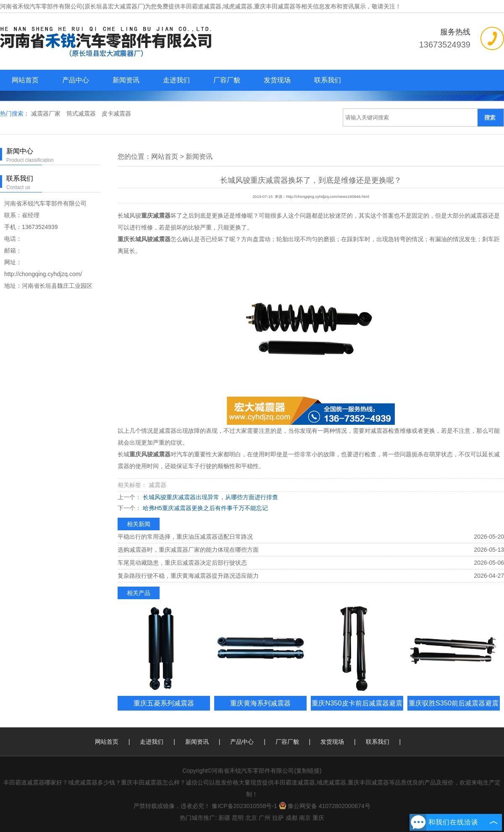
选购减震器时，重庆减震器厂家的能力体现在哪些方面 (188, 550)
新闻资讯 (126, 80)
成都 (291, 818)
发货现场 (277, 80)
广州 (265, 818)
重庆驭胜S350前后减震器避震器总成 (454, 710)
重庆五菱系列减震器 (164, 703)
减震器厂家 (47, 113)
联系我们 (328, 80)
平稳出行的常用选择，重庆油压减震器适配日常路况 (185, 537)
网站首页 (25, 80)
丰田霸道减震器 (201, 6)
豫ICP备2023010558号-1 (244, 806)
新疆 (224, 818)
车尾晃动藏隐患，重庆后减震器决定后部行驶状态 (182, 563)
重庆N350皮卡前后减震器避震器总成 (357, 710)
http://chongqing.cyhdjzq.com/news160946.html (328, 197)
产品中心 (76, 80)
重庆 (318, 818)
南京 (305, 818)
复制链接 (308, 771)
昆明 (238, 818)
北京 (251, 818)
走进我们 (176, 80)
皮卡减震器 (116, 113)
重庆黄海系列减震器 (260, 703)
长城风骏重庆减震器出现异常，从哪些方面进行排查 (210, 497)
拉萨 (278, 818)
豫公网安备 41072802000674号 (325, 806)
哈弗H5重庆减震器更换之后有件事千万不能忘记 (205, 508)
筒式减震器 (82, 113)
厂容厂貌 (227, 80)
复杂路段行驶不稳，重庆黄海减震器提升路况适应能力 (188, 576)
